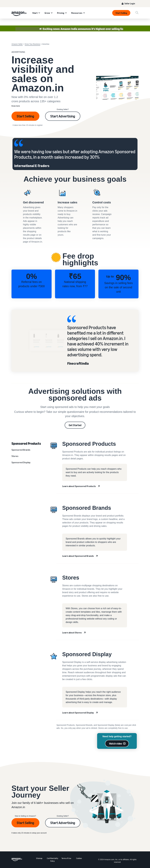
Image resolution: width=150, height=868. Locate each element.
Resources (77, 13)
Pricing (61, 13)
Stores (15, 456)
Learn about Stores (72, 633)
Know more (16, 106)
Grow (47, 13)
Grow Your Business (32, 44)
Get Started (75, 425)
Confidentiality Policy (53, 860)
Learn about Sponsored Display (78, 713)
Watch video (116, 744)
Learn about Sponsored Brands (78, 556)
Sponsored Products (26, 443)
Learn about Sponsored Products (79, 486)
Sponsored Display (21, 462)
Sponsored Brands (21, 450)
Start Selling (121, 13)
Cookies (79, 858)
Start (35, 13)
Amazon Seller (17, 44)
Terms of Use (66, 858)
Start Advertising (63, 116)
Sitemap (39, 858)
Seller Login (130, 4)
